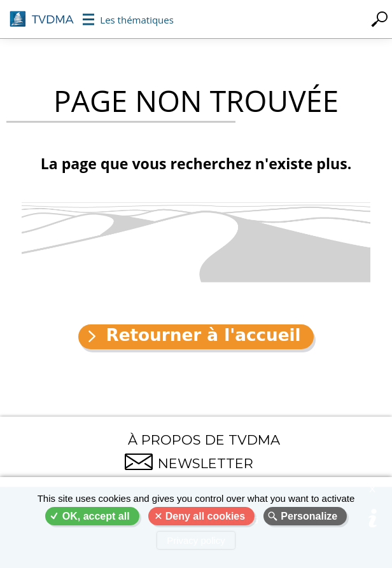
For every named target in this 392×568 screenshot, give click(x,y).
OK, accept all (96, 516)
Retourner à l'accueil (203, 335)
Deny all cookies (205, 516)
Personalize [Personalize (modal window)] (309, 516)
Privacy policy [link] (196, 540)
